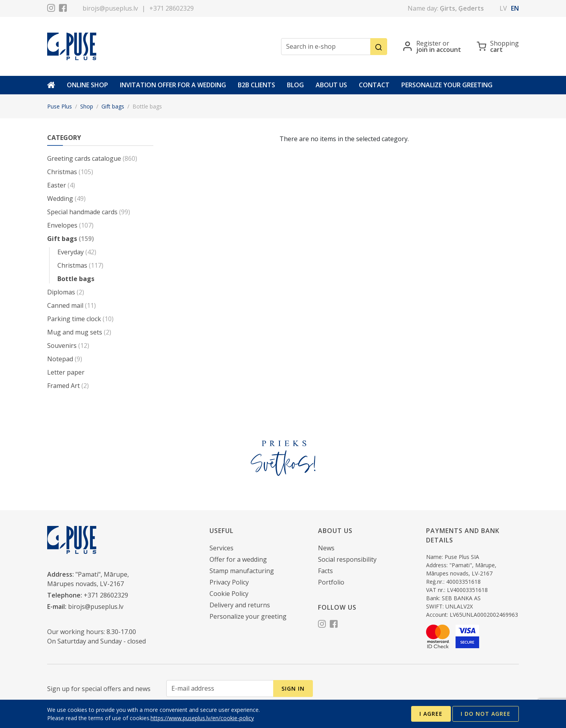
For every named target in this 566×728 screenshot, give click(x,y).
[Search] (379, 47)
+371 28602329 (172, 8)
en (515, 8)
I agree (431, 714)
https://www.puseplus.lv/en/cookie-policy (202, 718)
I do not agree (486, 714)
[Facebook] (63, 9)
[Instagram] (51, 9)
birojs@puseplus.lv (110, 8)
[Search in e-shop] (326, 47)
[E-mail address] (220, 688)
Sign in (293, 688)
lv (503, 8)
